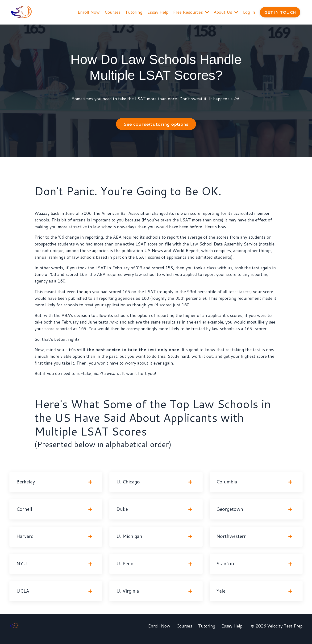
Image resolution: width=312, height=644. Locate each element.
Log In (249, 12)
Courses (112, 12)
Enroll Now (88, 12)
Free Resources (191, 12)
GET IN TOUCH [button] (280, 12)
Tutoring (133, 12)
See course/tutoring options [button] (156, 124)
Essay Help (157, 12)
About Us (225, 12)
